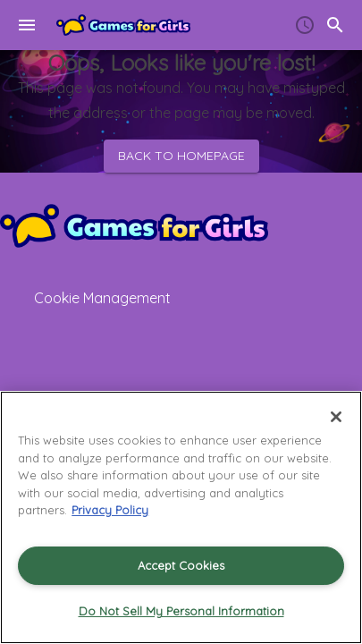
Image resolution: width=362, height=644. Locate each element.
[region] (181, 517)
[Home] (123, 25)
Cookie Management (102, 298)
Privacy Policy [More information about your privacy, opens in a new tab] (110, 510)
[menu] (27, 25)
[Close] (336, 417)
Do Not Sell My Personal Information (181, 611)
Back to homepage (181, 156)
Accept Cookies (181, 565)
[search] (335, 25)
